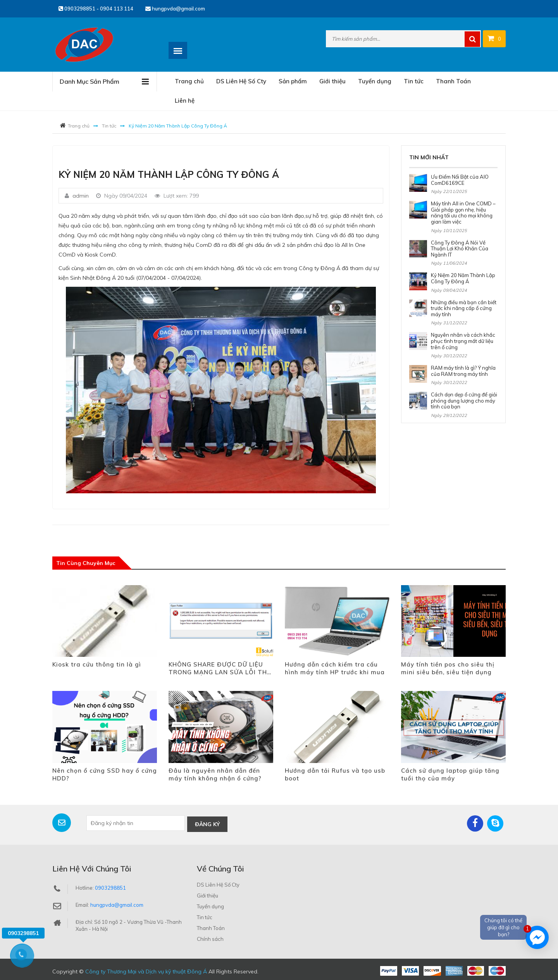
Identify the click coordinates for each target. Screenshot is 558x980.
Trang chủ (189, 81)
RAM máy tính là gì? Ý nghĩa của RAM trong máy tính (463, 371)
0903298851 (110, 887)
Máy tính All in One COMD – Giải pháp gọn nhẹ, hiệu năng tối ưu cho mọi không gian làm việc (463, 213)
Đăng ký (207, 823)
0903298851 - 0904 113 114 (96, 9)
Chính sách (210, 938)
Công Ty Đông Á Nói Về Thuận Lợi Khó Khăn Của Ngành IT (460, 249)
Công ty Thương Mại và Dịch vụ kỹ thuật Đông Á (146, 970)
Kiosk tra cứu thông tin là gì (97, 664)
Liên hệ (185, 101)
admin (81, 196)
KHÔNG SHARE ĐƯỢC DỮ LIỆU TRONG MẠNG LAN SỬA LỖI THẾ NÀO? (220, 668)
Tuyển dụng (375, 81)
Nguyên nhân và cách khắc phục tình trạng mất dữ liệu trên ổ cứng (463, 341)
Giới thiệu (332, 81)
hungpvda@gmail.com (175, 9)
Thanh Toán (453, 81)
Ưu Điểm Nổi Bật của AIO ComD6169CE (460, 180)
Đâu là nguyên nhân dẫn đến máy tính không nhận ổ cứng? (215, 774)
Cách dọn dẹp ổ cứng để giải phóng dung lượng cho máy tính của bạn (464, 400)
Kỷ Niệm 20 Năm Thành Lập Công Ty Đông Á (463, 278)
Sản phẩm (293, 81)
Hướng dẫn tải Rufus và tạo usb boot (335, 774)
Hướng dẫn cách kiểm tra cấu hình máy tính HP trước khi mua (335, 668)
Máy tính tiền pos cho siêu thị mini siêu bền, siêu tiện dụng (448, 668)
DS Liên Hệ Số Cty (241, 81)
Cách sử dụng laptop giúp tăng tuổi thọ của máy (450, 774)
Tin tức (414, 81)
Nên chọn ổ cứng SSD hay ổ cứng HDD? (105, 774)
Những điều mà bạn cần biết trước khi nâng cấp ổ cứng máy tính (464, 308)
